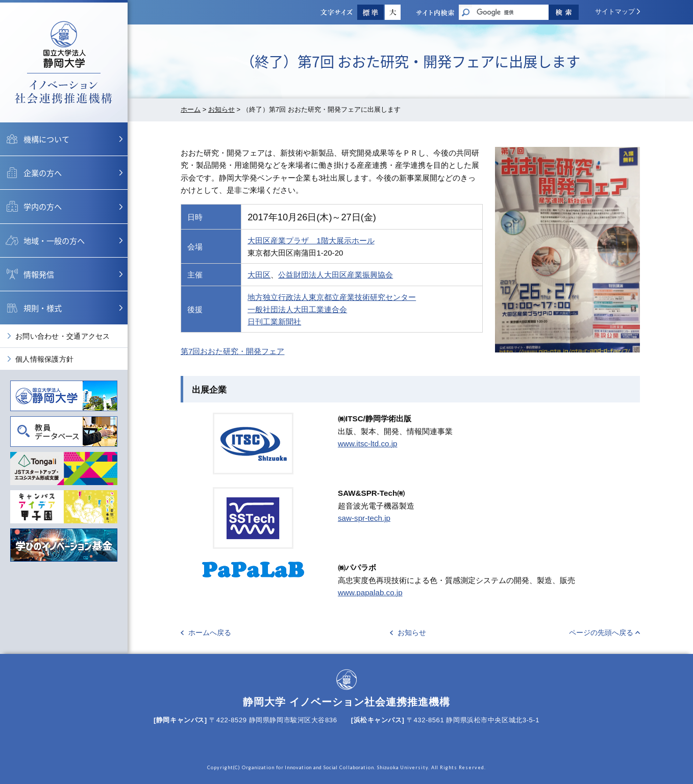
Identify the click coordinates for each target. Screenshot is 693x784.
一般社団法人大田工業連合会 (297, 309)
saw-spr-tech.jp (364, 518)
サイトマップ (615, 11)
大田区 (259, 275)
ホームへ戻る (210, 633)
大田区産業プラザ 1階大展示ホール (311, 241)
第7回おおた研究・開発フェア (232, 351)
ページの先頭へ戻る (601, 633)
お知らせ (221, 109)
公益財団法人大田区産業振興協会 (336, 275)
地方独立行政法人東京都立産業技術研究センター (332, 297)
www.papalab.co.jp (370, 592)
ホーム (191, 109)
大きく (393, 12)
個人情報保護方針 (44, 359)
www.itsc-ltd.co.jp (367, 444)
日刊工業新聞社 (274, 322)
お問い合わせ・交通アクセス (63, 336)
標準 (370, 12)
